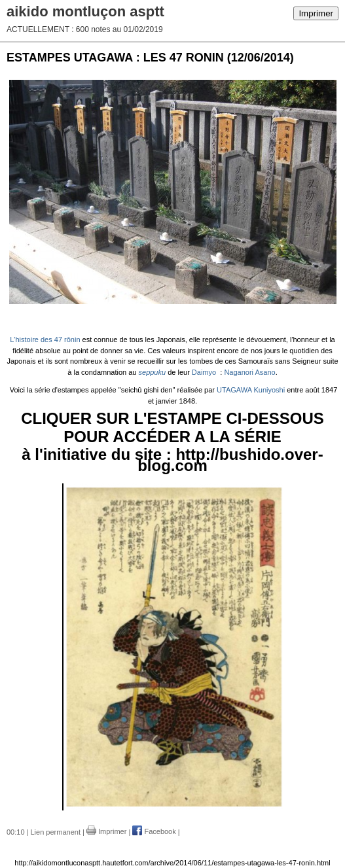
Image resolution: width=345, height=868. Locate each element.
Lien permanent (56, 831)
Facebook (154, 831)
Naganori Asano (249, 372)
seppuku (153, 372)
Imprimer (316, 13)
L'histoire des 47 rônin (45, 339)
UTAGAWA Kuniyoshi (252, 390)
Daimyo (204, 372)
